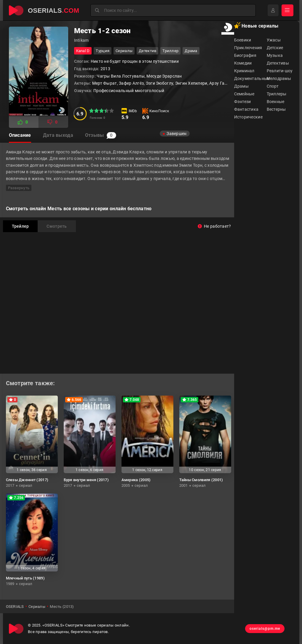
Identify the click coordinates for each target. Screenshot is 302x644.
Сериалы (124, 51)
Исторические (248, 117)
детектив (147, 51)
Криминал (244, 71)
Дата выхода (58, 135)
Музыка (275, 55)
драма (191, 51)
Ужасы (274, 40)
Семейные (244, 94)
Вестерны (276, 109)
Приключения (248, 48)
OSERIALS (15, 607)
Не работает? (214, 226)
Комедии (243, 63)
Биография (245, 55)
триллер (170, 51)
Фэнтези (243, 102)
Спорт (273, 86)
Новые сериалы (256, 25)
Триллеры (277, 94)
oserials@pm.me (265, 629)
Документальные (250, 78)
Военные (276, 102)
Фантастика (246, 109)
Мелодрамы (279, 78)
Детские (275, 48)
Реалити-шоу (280, 71)
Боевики (243, 40)
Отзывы (101, 135)
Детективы (278, 63)
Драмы (241, 86)
